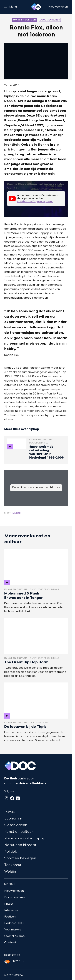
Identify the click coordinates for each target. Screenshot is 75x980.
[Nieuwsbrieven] (58, 7)
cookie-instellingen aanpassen (35, 202)
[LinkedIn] (18, 798)
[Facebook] (12, 798)
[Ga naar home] (36, 7)
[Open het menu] (11, 7)
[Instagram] (6, 798)
